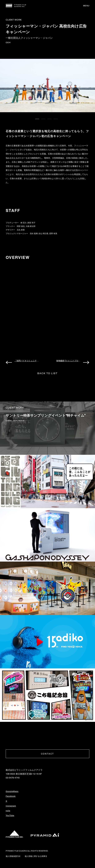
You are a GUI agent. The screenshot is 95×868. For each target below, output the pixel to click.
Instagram (11, 806)
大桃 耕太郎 (31, 226)
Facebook (11, 796)
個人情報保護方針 (13, 856)
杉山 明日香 (43, 234)
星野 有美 (53, 234)
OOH (8, 43)
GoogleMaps (12, 791)
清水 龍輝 (34, 234)
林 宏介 (24, 223)
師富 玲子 (31, 223)
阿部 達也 (21, 226)
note (8, 811)
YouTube (10, 815)
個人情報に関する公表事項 (36, 856)
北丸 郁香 (21, 230)
